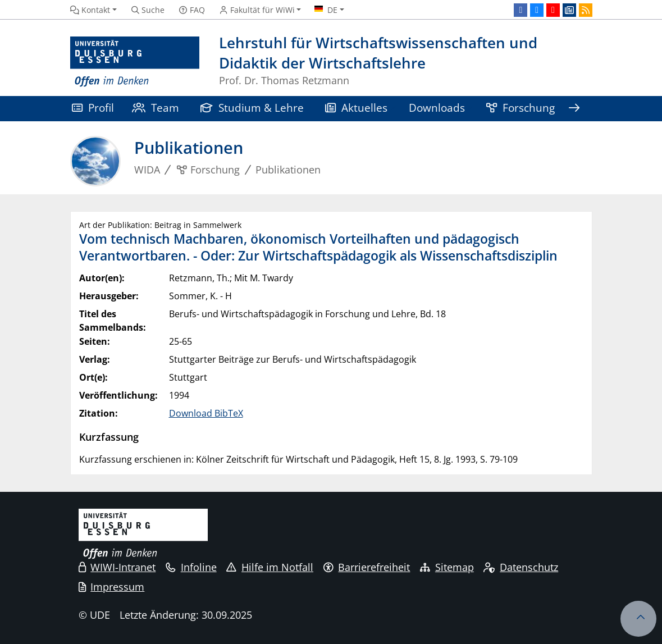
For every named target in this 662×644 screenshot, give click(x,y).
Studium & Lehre (252, 108)
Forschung (521, 108)
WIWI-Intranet (117, 567)
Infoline (191, 567)
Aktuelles (356, 108)
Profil (93, 108)
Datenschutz (521, 567)
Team (156, 108)
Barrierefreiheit (367, 567)
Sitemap (447, 567)
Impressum (112, 587)
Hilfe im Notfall (270, 567)
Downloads (437, 108)
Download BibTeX (206, 413)
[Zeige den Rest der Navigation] (574, 109)
